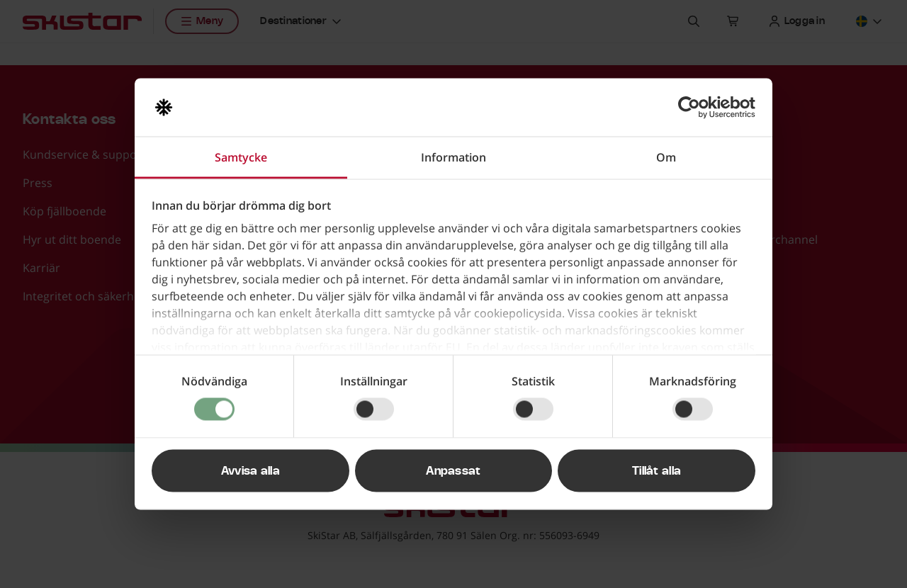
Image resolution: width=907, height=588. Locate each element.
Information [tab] (453, 157)
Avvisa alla (251, 471)
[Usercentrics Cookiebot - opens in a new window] (693, 108)
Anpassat (453, 471)
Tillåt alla (657, 471)
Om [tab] (666, 157)
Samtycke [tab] (241, 157)
